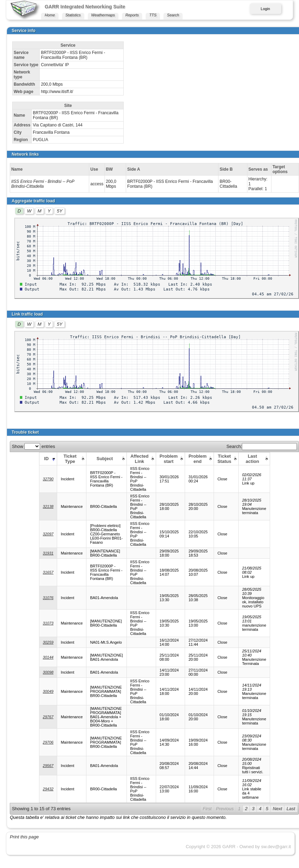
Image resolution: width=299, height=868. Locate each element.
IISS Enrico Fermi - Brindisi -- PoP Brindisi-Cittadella (43, 184)
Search (173, 15)
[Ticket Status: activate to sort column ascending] (226, 459)
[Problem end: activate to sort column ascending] (199, 459)
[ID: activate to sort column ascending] (48, 459)
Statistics (73, 15)
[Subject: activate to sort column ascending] (106, 459)
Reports (132, 15)
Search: (262, 446)
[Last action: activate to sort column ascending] (254, 459)
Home (50, 15)
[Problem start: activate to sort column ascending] (170, 459)
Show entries (33, 446)
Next (278, 809)
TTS (153, 15)
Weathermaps (103, 15)
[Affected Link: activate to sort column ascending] (141, 459)
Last (291, 809)
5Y (60, 211)
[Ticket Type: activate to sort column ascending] (72, 459)
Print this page (24, 837)
